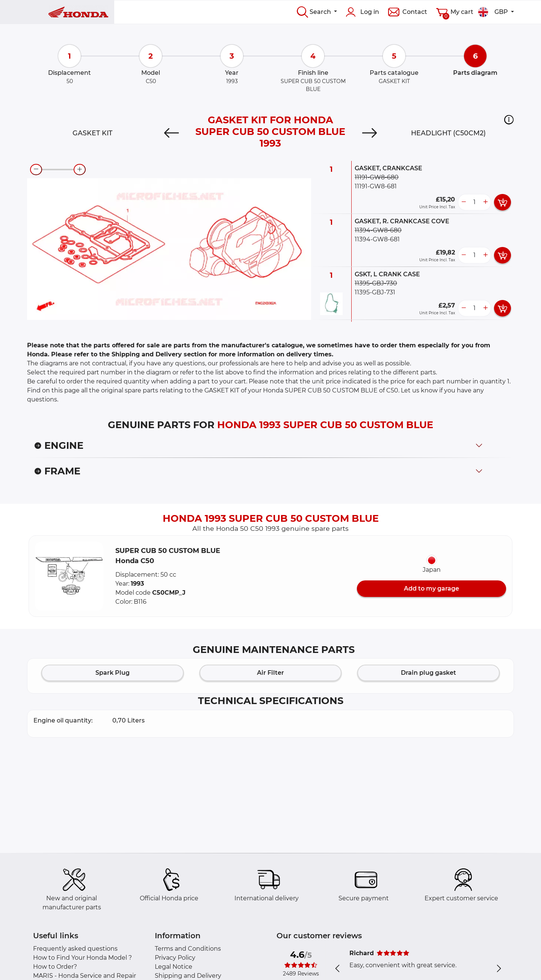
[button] (509, 120)
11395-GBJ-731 (375, 292)
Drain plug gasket (428, 673)
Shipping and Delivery (188, 976)
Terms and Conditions (188, 949)
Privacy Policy (175, 958)
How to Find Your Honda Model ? (82, 958)
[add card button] (502, 202)
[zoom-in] (80, 170)
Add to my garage (431, 588)
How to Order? (55, 967)
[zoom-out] (36, 170)
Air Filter (270, 673)
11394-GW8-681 (377, 239)
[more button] (485, 202)
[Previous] (172, 133)
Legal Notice (174, 967)
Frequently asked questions (75, 949)
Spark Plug (113, 673)
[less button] (464, 202)
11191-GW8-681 (376, 186)
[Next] (369, 133)
